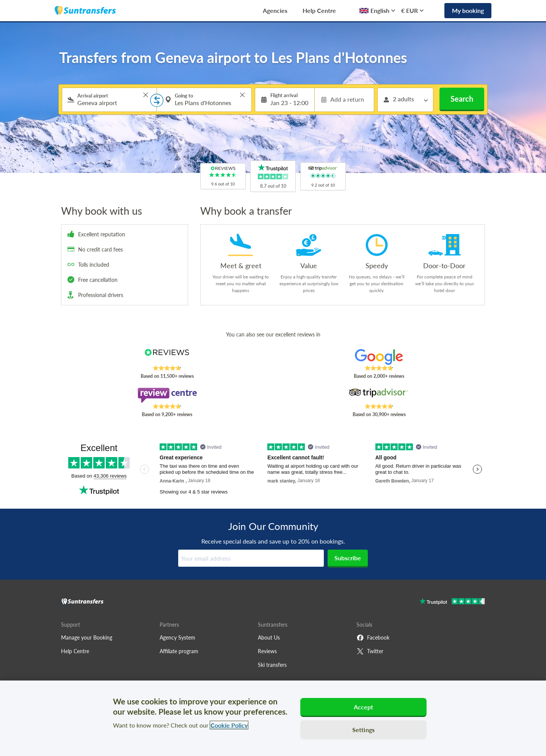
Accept (364, 707)
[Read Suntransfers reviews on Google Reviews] (379, 357)
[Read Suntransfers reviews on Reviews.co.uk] (167, 357)
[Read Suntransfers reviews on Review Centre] (167, 395)
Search (462, 99)
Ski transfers (272, 665)
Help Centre (319, 10)
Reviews (267, 651)
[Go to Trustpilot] (452, 602)
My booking (468, 10)
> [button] (146, 95)
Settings (363, 730)
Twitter (370, 651)
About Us (269, 637)
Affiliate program (179, 651)
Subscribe (348, 558)
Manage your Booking (87, 637)
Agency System (177, 637)
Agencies (275, 10)
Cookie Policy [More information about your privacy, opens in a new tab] (229, 725)
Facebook (373, 638)
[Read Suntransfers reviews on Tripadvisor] (379, 395)
